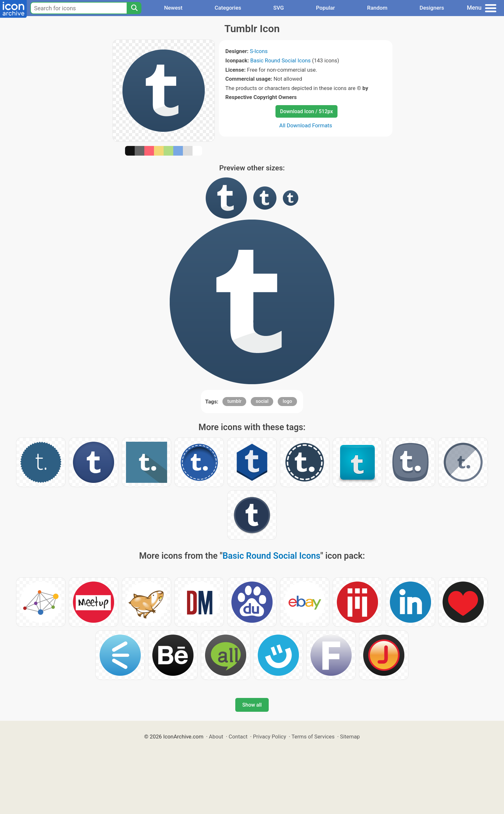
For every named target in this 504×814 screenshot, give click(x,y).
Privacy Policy (270, 737)
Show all (252, 705)
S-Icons (259, 51)
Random (377, 8)
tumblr (234, 401)
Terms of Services (313, 737)
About (216, 737)
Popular (325, 8)
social (262, 401)
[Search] (134, 8)
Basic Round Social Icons (281, 60)
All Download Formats (306, 125)
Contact (238, 737)
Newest (173, 8)
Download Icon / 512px (306, 111)
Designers (432, 8)
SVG (279, 8)
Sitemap (350, 737)
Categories (228, 8)
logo (287, 401)
